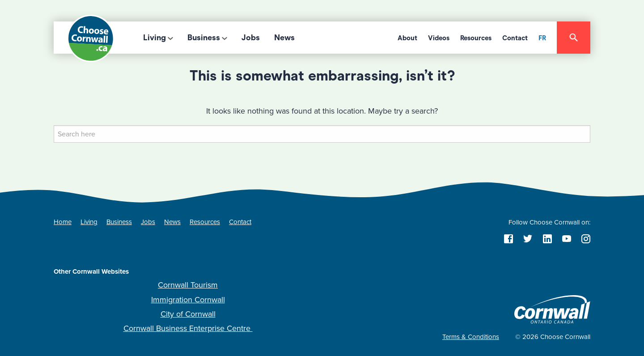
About (407, 38)
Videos (439, 38)
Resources (476, 38)
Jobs (251, 38)
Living (155, 38)
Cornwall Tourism (188, 285)
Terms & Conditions (471, 337)
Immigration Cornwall (188, 300)
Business (204, 38)
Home (63, 222)
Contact (515, 38)
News (284, 38)
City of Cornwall (188, 314)
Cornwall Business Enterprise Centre (188, 328)
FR (542, 38)
